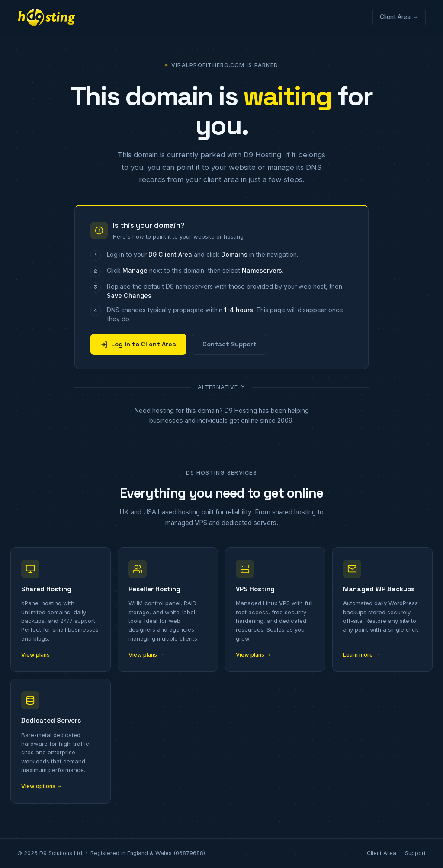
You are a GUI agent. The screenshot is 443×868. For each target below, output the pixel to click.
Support (415, 853)
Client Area (382, 853)
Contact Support (230, 344)
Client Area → (399, 17)
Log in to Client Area (138, 344)
